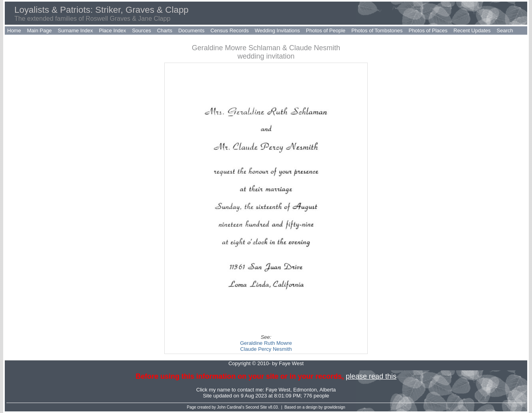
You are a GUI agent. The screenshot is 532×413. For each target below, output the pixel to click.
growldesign (334, 407)
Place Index (112, 30)
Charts (165, 30)
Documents (191, 30)
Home (14, 30)
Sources (142, 30)
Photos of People (326, 30)
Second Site (256, 407)
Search (505, 30)
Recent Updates (472, 30)
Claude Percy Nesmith (266, 349)
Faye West (278, 390)
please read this (371, 376)
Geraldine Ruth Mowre (266, 343)
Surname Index (75, 30)
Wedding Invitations (277, 30)
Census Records (230, 30)
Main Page (39, 30)
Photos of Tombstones (377, 30)
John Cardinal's (231, 407)
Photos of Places (428, 30)
